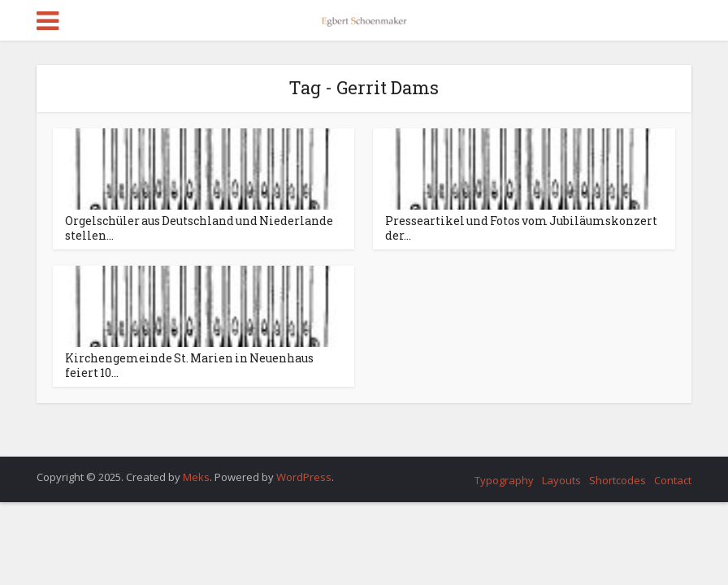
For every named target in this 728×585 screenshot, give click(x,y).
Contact (673, 480)
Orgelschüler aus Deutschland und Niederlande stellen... (199, 228)
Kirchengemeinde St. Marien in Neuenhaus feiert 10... (189, 365)
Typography (504, 480)
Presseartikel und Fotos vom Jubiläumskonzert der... (521, 228)
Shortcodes (617, 480)
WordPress (304, 477)
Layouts (561, 480)
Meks (196, 477)
